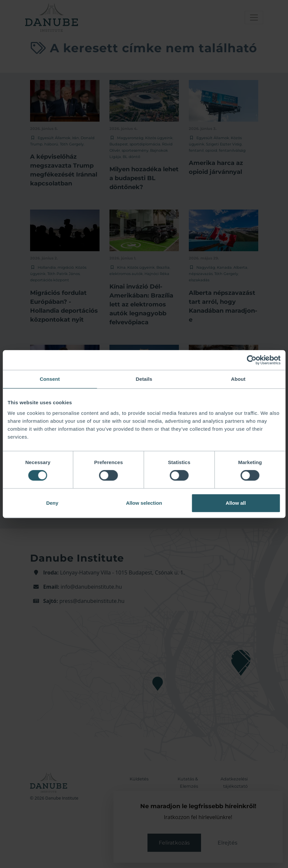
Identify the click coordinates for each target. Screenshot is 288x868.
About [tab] (238, 379)
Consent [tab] (50, 379)
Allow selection (144, 503)
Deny (52, 503)
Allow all (236, 503)
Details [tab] (144, 379)
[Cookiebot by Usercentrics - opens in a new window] (251, 360)
